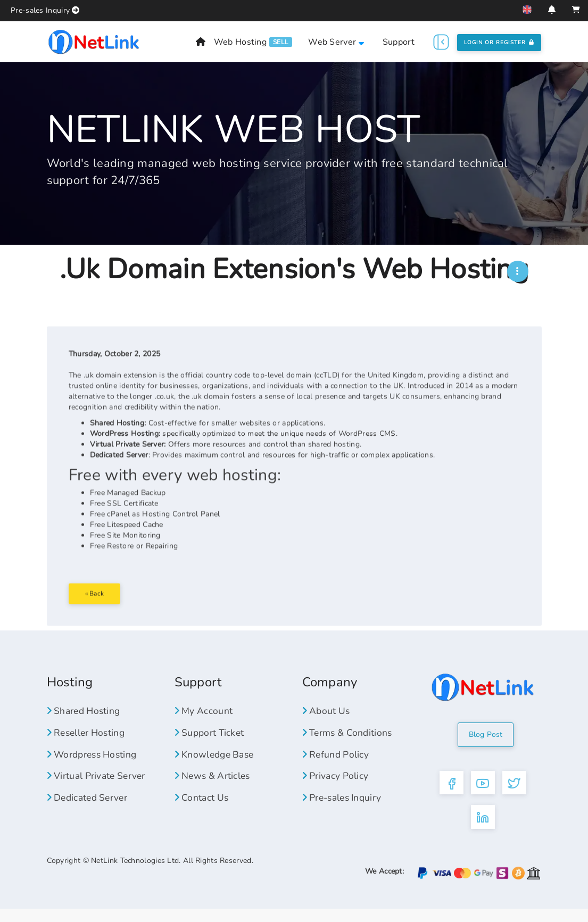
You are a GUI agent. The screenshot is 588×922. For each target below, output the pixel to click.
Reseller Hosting (88, 742)
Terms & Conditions (349, 742)
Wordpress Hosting (95, 763)
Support (399, 42)
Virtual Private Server (98, 785)
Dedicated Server (89, 807)
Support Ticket (211, 742)
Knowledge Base (217, 763)
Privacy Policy (336, 785)
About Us (327, 720)
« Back (99, 619)
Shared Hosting (86, 720)
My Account (204, 720)
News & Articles (214, 785)
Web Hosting (240, 42)
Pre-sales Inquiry (40, 10)
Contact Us (203, 807)
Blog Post (486, 744)
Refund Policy (337, 763)
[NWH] (518, 271)
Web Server (336, 42)
